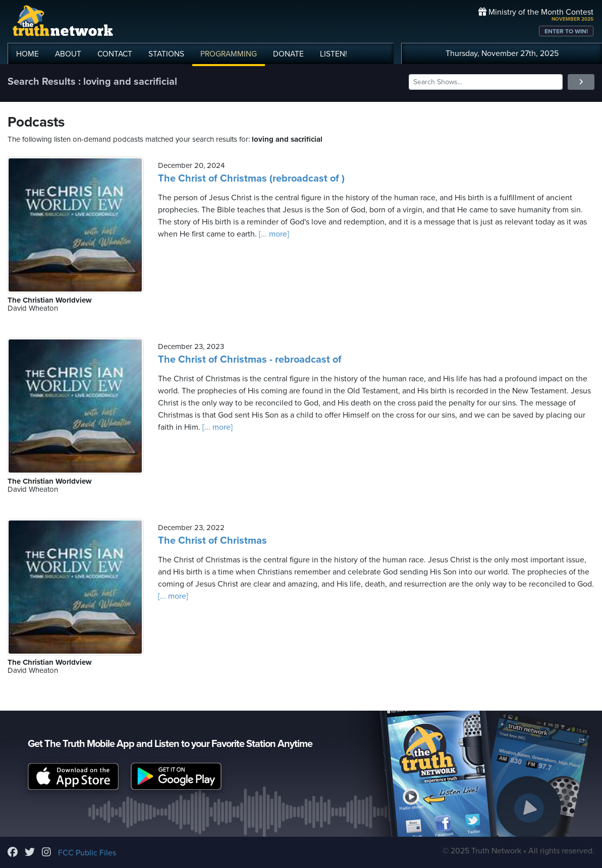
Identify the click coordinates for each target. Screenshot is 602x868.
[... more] (273, 234)
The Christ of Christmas (212, 541)
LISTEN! (334, 54)
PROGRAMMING (229, 54)
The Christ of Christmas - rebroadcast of (250, 360)
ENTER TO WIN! (566, 31)
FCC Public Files (87, 853)
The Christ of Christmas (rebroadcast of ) (251, 179)
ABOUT (68, 54)
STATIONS (166, 54)
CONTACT (115, 54)
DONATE (288, 54)
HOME (28, 54)
